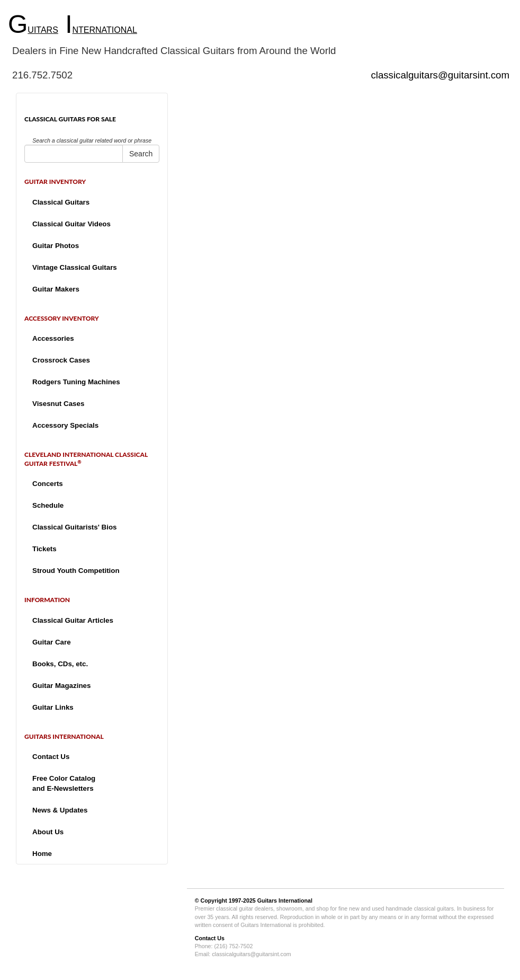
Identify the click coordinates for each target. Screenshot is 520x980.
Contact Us (51, 757)
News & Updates (60, 810)
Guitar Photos (56, 246)
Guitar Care (52, 642)
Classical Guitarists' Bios (74, 527)
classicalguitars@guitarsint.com (440, 75)
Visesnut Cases (58, 404)
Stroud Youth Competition (76, 571)
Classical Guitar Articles (73, 620)
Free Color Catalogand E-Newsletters (64, 783)
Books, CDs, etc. (60, 664)
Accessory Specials (65, 425)
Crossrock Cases (61, 360)
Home (42, 854)
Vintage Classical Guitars (75, 267)
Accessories (53, 338)
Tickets (44, 549)
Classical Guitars (61, 202)
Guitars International (285, 900)
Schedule (48, 505)
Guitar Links (53, 707)
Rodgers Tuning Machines (76, 382)
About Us (48, 832)
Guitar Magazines (61, 686)
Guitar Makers (56, 289)
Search (141, 154)
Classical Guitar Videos (71, 224)
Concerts (48, 484)
